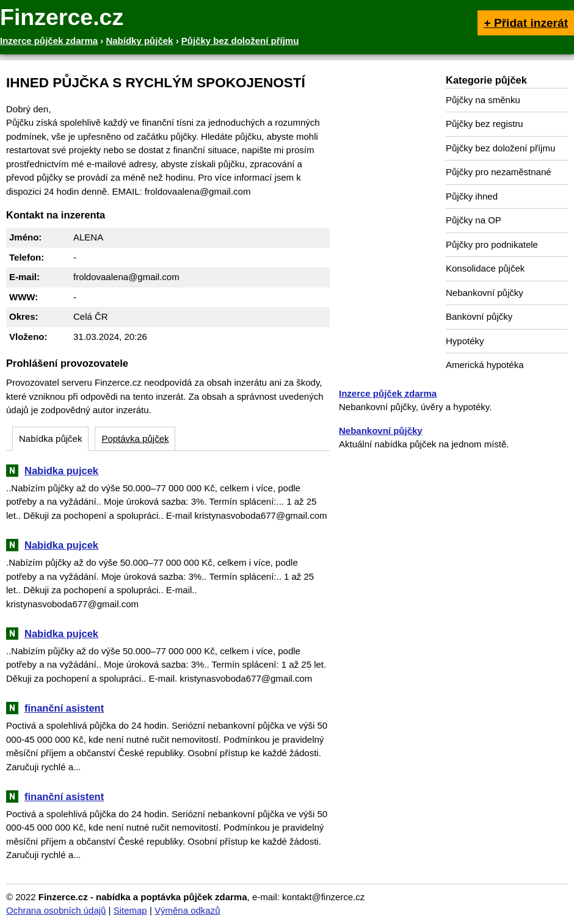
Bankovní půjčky (479, 316)
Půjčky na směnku (483, 100)
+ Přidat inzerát (526, 23)
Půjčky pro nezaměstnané (499, 172)
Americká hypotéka (485, 365)
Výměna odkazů (187, 910)
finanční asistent (64, 708)
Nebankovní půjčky (485, 293)
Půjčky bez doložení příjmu (500, 148)
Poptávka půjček (135, 439)
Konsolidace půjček (485, 268)
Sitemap (130, 910)
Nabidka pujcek (61, 471)
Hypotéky (465, 341)
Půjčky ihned (472, 196)
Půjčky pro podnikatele (492, 244)
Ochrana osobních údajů (56, 910)
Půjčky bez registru (485, 124)
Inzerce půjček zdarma (388, 393)
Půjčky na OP (474, 220)
